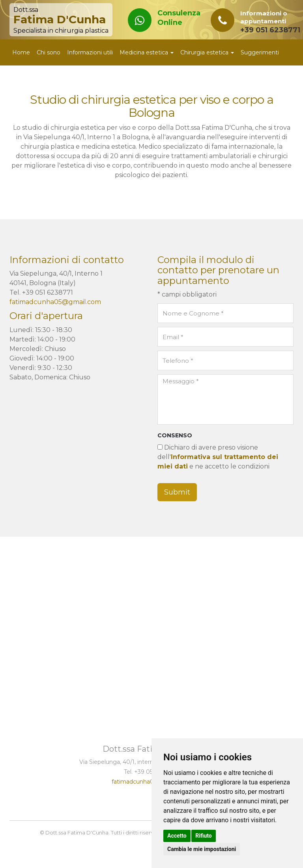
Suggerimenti (260, 52)
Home (21, 52)
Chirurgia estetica (207, 52)
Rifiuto (204, 836)
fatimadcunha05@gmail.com (55, 302)
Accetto (177, 836)
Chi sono (49, 52)
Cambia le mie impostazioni (202, 849)
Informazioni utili (90, 52)
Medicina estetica (147, 52)
